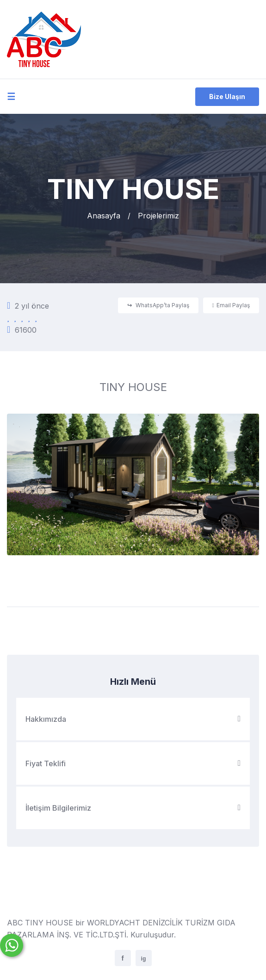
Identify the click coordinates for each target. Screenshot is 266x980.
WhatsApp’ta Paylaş (158, 305)
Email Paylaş (231, 305)
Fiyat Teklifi (133, 763)
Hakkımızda (133, 719)
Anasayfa (104, 216)
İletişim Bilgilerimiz (133, 808)
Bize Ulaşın (227, 96)
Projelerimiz (158, 216)
